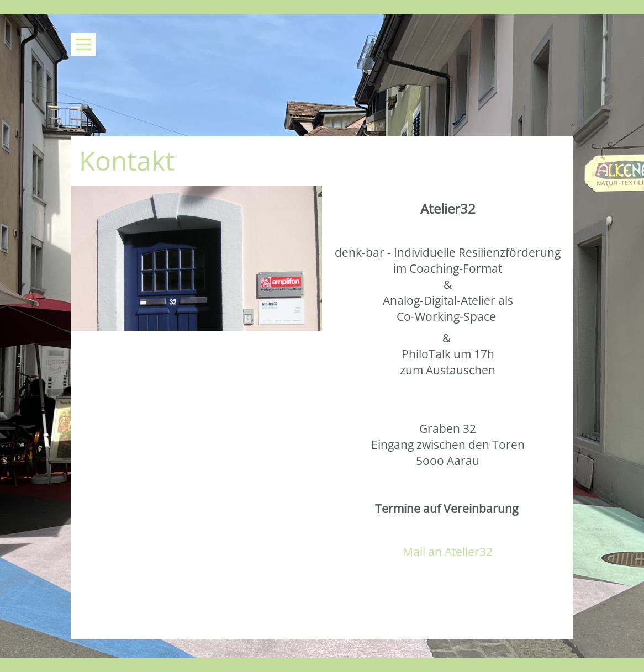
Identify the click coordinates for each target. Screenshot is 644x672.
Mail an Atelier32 (448, 552)
